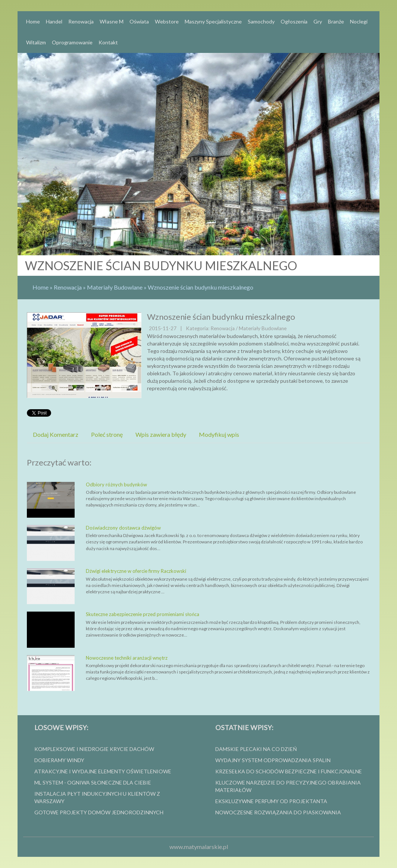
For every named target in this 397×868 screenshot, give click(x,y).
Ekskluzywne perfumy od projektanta (271, 801)
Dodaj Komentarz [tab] (56, 434)
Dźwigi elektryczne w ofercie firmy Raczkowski (136, 571)
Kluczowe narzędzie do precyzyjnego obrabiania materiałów (288, 786)
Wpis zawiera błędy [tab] (161, 434)
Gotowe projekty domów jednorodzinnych (99, 812)
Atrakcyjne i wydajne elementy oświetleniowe (103, 771)
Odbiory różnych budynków (116, 484)
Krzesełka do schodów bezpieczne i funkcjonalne (289, 771)
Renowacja (68, 287)
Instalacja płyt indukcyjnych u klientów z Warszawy (97, 797)
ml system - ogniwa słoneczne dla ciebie (93, 782)
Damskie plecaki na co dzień (256, 749)
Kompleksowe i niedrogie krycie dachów (94, 749)
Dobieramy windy (59, 760)
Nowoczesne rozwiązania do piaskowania (278, 812)
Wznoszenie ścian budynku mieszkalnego (201, 287)
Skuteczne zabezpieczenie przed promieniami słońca (143, 614)
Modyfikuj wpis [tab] (219, 434)
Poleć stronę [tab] (107, 434)
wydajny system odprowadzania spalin (273, 760)
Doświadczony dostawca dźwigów (123, 528)
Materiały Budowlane (115, 287)
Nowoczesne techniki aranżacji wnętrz (127, 658)
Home (40, 287)
